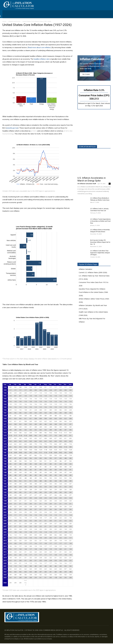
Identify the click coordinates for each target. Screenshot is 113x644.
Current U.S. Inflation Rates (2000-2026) (93, 272)
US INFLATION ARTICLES (87, 147)
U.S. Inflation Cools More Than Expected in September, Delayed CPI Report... (100, 253)
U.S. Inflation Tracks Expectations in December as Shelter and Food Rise (100, 221)
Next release (105, 103)
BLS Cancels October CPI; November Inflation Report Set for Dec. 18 (100, 242)
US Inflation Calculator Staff (87, 184)
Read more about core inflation (39, 48)
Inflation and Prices (14, 21)
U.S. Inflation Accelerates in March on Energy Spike (92, 179)
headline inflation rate (41, 59)
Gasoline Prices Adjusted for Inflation (92, 289)
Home (4, 21)
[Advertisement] (94, 37)
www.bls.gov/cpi (12, 128)
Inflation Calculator (86, 269)
